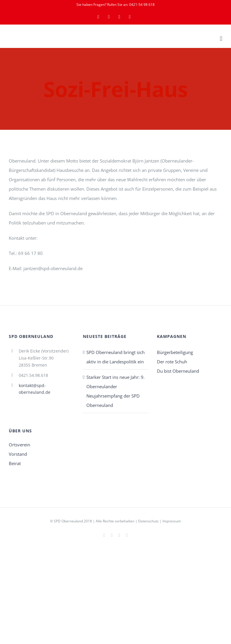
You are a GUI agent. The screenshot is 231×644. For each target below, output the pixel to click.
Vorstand (18, 454)
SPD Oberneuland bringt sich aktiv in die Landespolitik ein (115, 357)
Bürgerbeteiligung (175, 352)
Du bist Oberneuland (178, 371)
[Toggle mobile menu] (221, 39)
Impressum (172, 521)
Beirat (15, 463)
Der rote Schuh (172, 362)
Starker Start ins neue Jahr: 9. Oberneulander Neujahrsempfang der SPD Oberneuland (115, 391)
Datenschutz (148, 521)
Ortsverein (19, 445)
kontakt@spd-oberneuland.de (35, 389)
